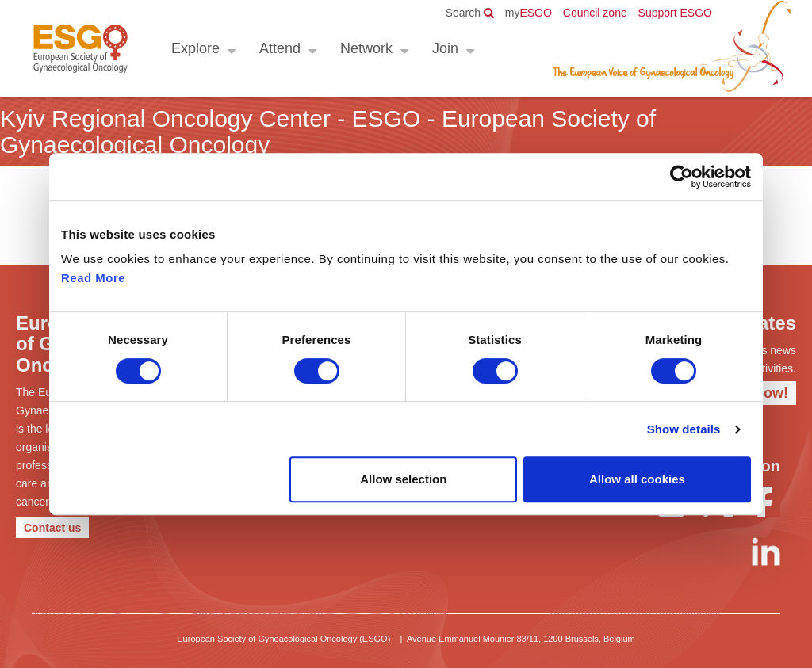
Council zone (595, 13)
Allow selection (403, 479)
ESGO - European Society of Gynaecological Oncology (80, 49)
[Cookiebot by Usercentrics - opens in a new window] (682, 177)
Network (366, 48)
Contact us (52, 528)
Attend (280, 48)
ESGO (529, 13)
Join (445, 48)
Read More (93, 278)
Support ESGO (675, 13)
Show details (684, 429)
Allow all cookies (637, 479)
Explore (195, 48)
